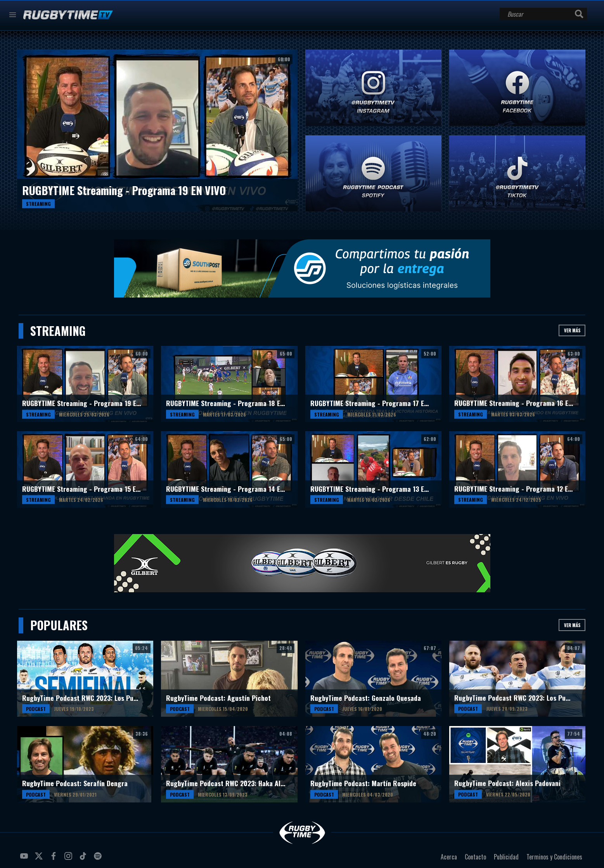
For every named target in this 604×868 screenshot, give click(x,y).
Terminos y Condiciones (554, 857)
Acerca (449, 857)
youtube (25, 859)
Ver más (572, 330)
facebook (55, 859)
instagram (69, 859)
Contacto (475, 857)
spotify (99, 859)
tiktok (84, 859)
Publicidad (506, 857)
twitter (40, 859)
